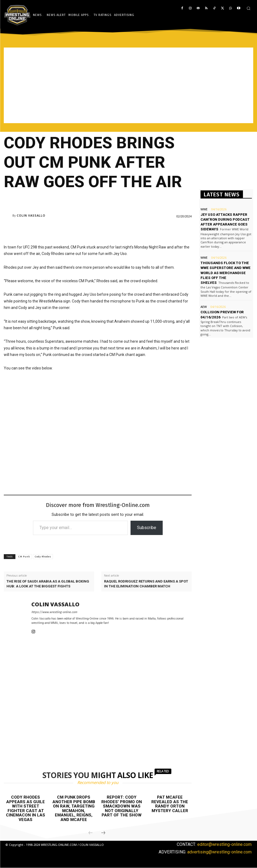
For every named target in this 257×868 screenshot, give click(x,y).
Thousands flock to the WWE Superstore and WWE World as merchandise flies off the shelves (226, 273)
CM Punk (24, 557)
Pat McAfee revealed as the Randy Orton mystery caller (170, 804)
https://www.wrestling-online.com (54, 612)
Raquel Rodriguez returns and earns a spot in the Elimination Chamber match (146, 584)
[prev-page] (91, 833)
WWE (204, 209)
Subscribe (147, 528)
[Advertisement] (128, 85)
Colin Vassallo (31, 215)
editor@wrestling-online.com (224, 844)
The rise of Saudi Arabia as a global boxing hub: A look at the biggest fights (48, 584)
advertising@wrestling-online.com (219, 852)
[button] (248, 8)
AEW (204, 307)
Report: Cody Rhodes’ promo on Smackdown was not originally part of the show (122, 806)
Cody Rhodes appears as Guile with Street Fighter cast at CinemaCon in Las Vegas (26, 808)
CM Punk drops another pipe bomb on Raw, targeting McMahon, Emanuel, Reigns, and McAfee (74, 808)
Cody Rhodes (43, 557)
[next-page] (103, 833)
